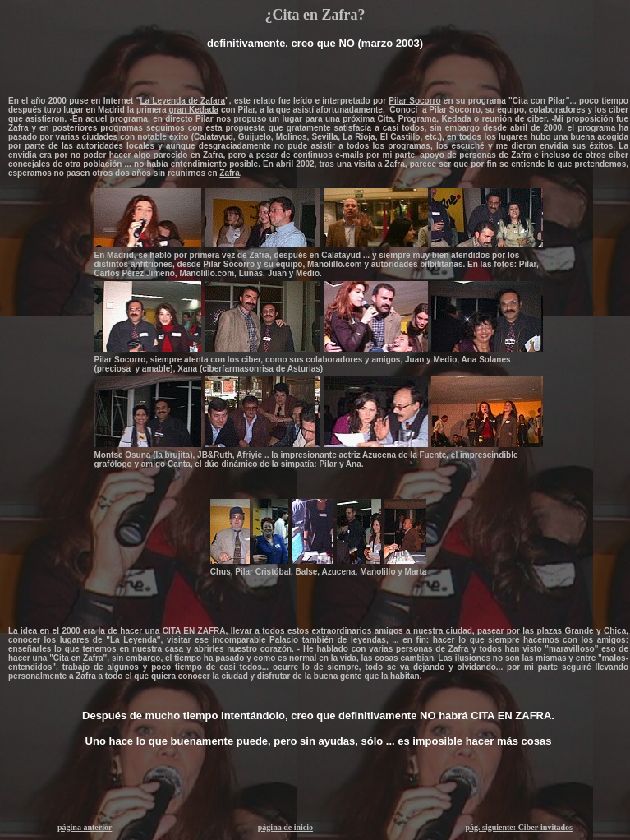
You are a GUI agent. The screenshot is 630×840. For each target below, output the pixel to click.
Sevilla (325, 137)
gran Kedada (193, 110)
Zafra (18, 128)
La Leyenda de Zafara (182, 101)
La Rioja (359, 137)
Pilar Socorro (414, 101)
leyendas (368, 640)
